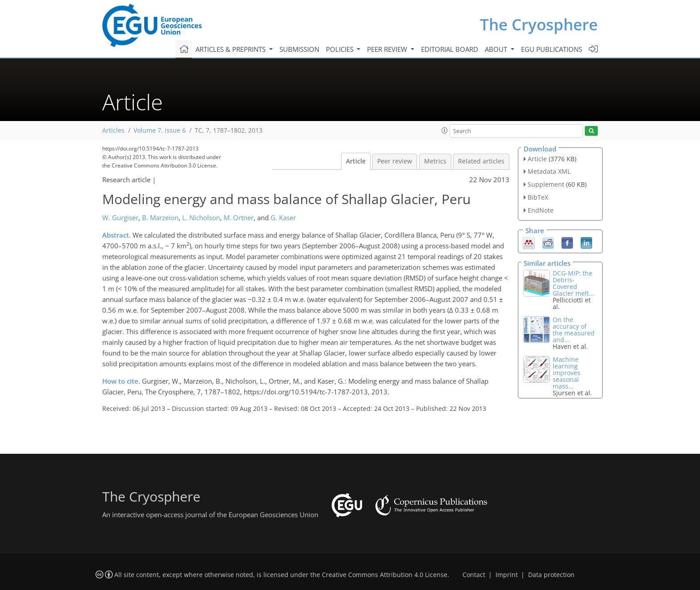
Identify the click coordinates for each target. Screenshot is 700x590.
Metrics (435, 161)
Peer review (395, 161)
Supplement (546, 184)
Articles (113, 130)
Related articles (481, 161)
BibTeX (538, 197)
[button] (445, 130)
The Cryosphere (539, 24)
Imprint (507, 575)
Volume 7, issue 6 (160, 130)
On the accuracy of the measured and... (574, 330)
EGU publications (552, 49)
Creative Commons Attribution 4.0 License (385, 575)
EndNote (541, 210)
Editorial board (450, 49)
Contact (474, 575)
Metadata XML (549, 171)
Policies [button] (341, 49)
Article (356, 161)
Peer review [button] (388, 49)
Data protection (551, 575)
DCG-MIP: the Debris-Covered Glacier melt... (573, 283)
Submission (299, 49)
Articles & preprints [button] (231, 49)
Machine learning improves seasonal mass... (567, 373)
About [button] (497, 49)
